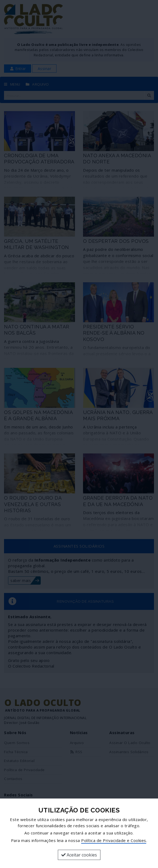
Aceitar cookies (79, 855)
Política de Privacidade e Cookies (114, 840)
